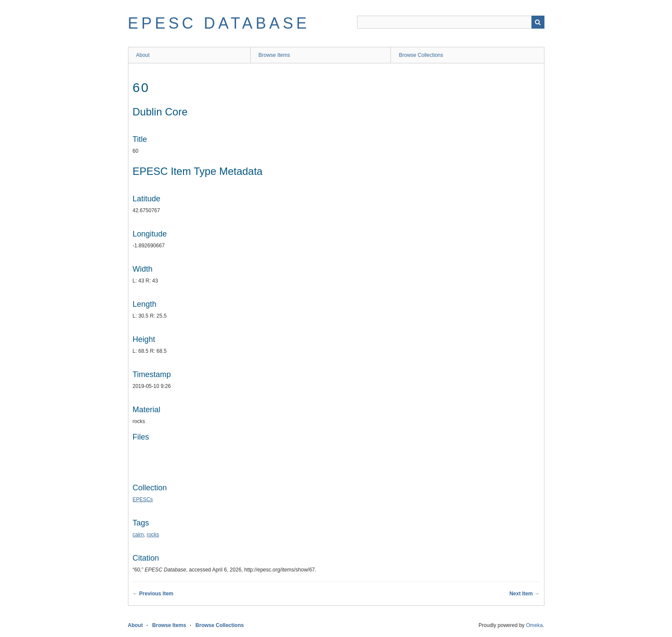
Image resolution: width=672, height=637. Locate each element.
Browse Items (274, 55)
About (143, 55)
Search (538, 22)
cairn (138, 535)
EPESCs (143, 499)
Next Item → (524, 594)
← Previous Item (153, 594)
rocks (153, 535)
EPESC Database (219, 23)
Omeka (534, 625)
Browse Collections (421, 55)
